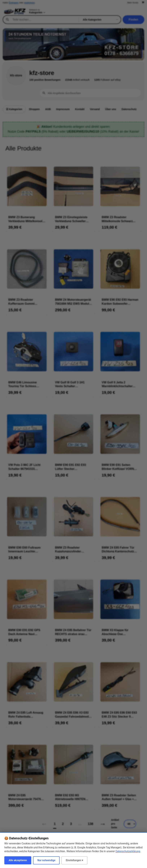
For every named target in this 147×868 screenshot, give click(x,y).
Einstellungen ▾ (74, 860)
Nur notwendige (46, 860)
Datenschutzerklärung (128, 851)
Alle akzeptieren (18, 860)
